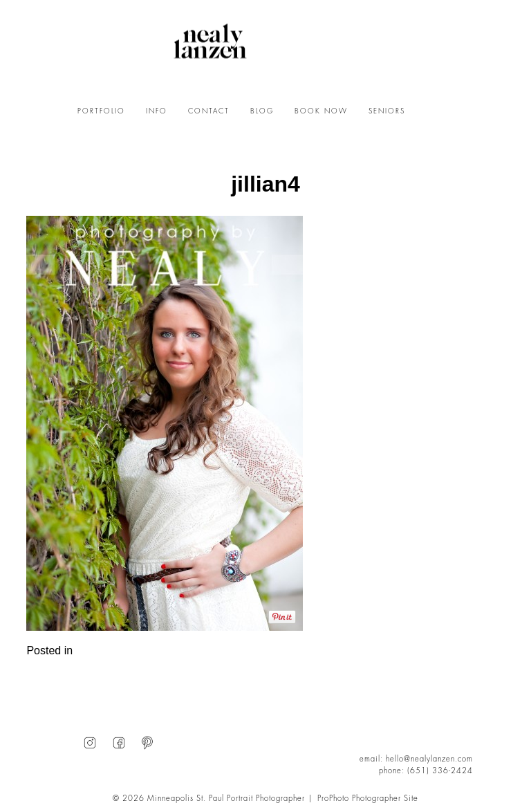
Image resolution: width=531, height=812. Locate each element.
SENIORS (387, 111)
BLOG (262, 111)
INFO (157, 111)
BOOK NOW (321, 111)
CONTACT (209, 111)
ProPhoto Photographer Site (368, 799)
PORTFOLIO (101, 111)
